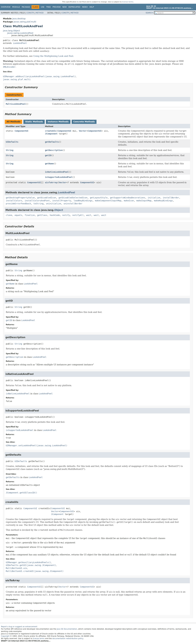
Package (26, 7)
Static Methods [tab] (34, 122)
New (64, 7)
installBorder (171, 198)
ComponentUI (22, 131)
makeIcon (129, 201)
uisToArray (51, 182)
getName (49, 164)
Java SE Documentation (67, 629)
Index (85, 7)
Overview (6, 7)
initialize (154, 198)
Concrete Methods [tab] (84, 122)
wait (89, 215)
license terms (128, 2)
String (10, 150)
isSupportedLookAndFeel (59, 177)
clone (9, 215)
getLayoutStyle (99, 198)
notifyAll (78, 215)
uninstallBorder (73, 204)
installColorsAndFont (37, 201)
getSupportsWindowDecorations (128, 198)
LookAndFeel (20, 43)
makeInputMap (144, 201)
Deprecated (74, 7)
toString (38, 204)
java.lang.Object (11, 31)
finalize (30, 215)
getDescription (54, 150)
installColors (14, 201)
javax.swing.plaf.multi (25, 22)
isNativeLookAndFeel (57, 172)
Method (40, 13)
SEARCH (149, 13)
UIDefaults (12, 142)
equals (18, 215)
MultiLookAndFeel (16, 104)
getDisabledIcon (47, 198)
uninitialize (54, 204)
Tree (48, 7)
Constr (30, 13)
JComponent (51, 134)
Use (43, 7)
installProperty (62, 201)
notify (66, 215)
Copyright (5, 636)
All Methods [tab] (13, 122)
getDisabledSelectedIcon (73, 198)
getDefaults (52, 142)
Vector (83, 131)
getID (48, 155)
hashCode (55, 215)
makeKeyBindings (163, 201)
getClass (42, 215)
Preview (57, 7)
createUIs (51, 131)
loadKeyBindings (83, 201)
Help (92, 7)
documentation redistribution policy (68, 638)
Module (16, 7)
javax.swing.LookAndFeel (20, 33)
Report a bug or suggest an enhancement (19, 627)
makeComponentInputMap (108, 201)
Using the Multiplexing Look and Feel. (54, 56)
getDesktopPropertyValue (20, 198)
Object (59, 210)
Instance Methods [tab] (58, 122)
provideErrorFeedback (18, 204)
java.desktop (19, 19)
